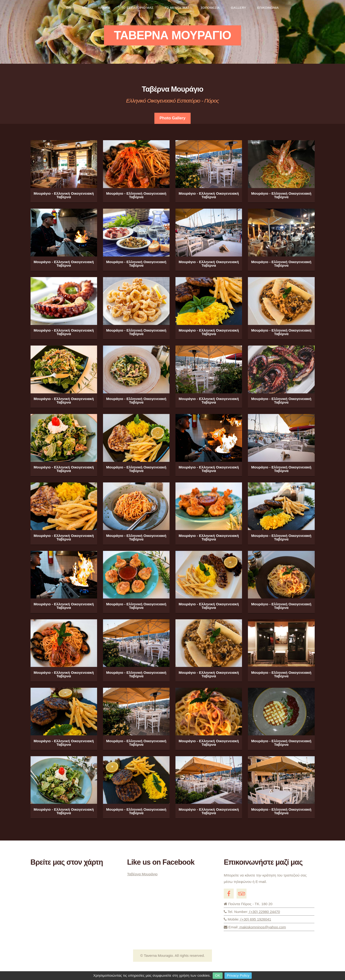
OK (218, 975)
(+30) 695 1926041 (269, 920)
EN (84, 8)
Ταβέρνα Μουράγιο (142, 874)
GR (69, 8)
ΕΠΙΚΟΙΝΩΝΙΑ (268, 8)
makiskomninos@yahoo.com (262, 927)
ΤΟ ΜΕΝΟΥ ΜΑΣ (177, 8)
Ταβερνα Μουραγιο (172, 35)
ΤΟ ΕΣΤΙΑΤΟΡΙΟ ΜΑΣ (137, 8)
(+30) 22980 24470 (264, 912)
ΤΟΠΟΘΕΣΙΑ (210, 8)
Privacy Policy (238, 975)
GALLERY (239, 8)
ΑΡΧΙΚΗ (104, 8)
